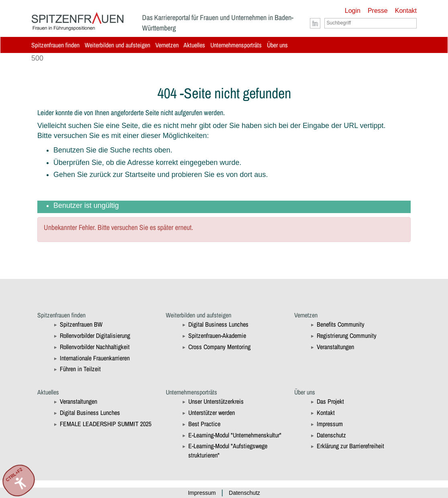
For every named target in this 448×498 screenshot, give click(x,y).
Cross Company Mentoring (219, 347)
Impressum (330, 424)
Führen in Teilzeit (80, 369)
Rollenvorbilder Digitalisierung (95, 335)
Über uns (277, 45)
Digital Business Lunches (218, 324)
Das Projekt (330, 401)
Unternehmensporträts (236, 45)
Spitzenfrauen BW (81, 324)
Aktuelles (194, 45)
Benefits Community (341, 324)
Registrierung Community (347, 335)
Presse (378, 11)
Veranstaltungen (335, 347)
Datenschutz (331, 435)
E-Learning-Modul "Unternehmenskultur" (235, 435)
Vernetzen (167, 45)
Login (353, 11)
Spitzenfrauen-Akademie (217, 335)
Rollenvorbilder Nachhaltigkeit (95, 347)
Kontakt (406, 11)
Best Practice (204, 424)
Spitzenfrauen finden (55, 45)
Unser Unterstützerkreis (216, 401)
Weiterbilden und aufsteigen (117, 45)
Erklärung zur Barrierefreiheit (350, 446)
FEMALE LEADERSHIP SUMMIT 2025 (106, 424)
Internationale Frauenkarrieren (95, 358)
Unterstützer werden (212, 413)
